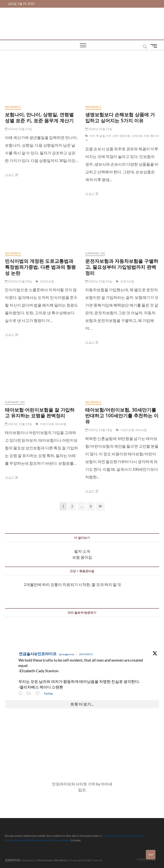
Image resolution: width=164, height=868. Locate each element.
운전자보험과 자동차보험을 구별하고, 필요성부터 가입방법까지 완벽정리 (122, 267)
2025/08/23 (86, 654)
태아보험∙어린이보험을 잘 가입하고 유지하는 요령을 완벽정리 (40, 413)
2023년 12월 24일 (18, 424)
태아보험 (61, 424)
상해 (115, 136)
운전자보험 (47, 281)
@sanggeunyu (67, 654)
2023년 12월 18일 (99, 430)
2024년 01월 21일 (99, 129)
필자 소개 (82, 551)
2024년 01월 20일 (18, 281)
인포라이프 (12, 860)
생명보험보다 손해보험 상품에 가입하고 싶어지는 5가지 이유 (120, 117)
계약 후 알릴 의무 (100, 136)
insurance (13, 107)
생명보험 (125, 136)
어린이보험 (47, 424)
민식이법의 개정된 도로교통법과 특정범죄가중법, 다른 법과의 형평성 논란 (40, 267)
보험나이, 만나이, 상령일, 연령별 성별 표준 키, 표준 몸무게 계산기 (39, 117)
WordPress (61, 860)
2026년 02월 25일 (18, 129)
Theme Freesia (44, 860)
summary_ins (95, 253)
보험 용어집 (82, 557)
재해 (146, 136)
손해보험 (137, 136)
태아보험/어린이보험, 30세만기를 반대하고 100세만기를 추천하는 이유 (122, 416)
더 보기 (11, 175)
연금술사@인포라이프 (38, 654)
